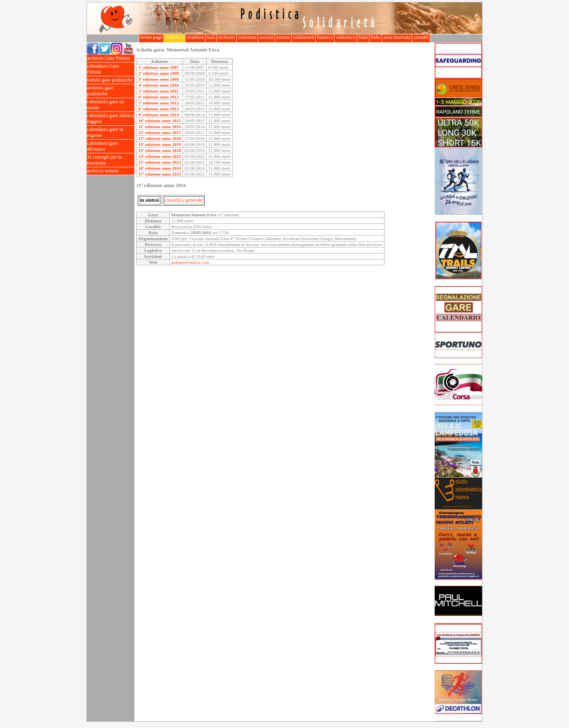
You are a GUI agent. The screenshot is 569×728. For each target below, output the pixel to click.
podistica (174, 37)
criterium (247, 37)
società (266, 37)
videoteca (346, 37)
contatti (421, 37)
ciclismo (226, 37)
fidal (363, 37)
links (376, 37)
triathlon (195, 37)
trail (211, 37)
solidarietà (303, 37)
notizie (283, 37)
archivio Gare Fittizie (111, 58)
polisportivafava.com (190, 262)
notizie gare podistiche (111, 80)
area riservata (397, 37)
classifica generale (184, 200)
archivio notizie (111, 171)
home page (151, 37)
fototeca (325, 37)
